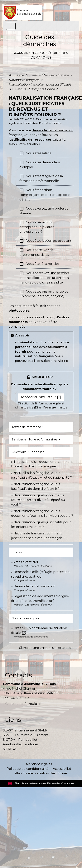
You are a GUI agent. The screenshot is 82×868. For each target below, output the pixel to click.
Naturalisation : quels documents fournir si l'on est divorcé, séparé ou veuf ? (38, 500)
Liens (13, 720)
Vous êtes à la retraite (39, 264)
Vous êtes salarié (35, 153)
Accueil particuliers (23, 75)
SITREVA (10, 749)
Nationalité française (24, 80)
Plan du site (24, 773)
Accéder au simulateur (41, 397)
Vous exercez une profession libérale (45, 211)
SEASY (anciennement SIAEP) (26, 730)
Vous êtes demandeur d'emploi (40, 165)
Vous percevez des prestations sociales (37, 252)
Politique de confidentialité (28, 769)
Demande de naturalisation (34, 586)
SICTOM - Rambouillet (20, 740)
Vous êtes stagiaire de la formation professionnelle (41, 178)
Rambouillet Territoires (21, 744)
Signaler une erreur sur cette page (46, 648)
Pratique (39, 53)
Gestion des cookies (52, 773)
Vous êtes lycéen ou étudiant (45, 241)
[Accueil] (23, 11)
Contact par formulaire (23, 704)
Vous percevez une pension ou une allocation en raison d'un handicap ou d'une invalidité (44, 278)
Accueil (21, 53)
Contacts (18, 675)
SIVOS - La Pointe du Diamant (26, 735)
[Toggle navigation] (11, 26)
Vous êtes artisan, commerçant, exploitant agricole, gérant (45, 195)
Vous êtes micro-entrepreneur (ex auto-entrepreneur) (38, 227)
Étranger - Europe (55, 75)
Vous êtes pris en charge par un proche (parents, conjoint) (45, 294)
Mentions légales (39, 764)
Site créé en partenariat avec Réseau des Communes (41, 783)
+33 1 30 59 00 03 (16, 698)
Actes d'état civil (26, 562)
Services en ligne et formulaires (35, 439)
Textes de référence (26, 427)
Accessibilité (62, 769)
